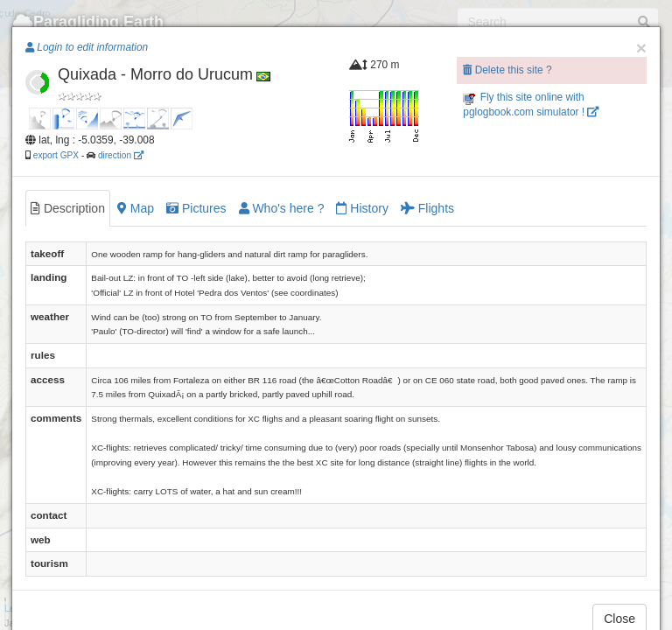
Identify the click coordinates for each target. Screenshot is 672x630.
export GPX (56, 155)
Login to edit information (87, 47)
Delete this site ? (507, 70)
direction (121, 155)
